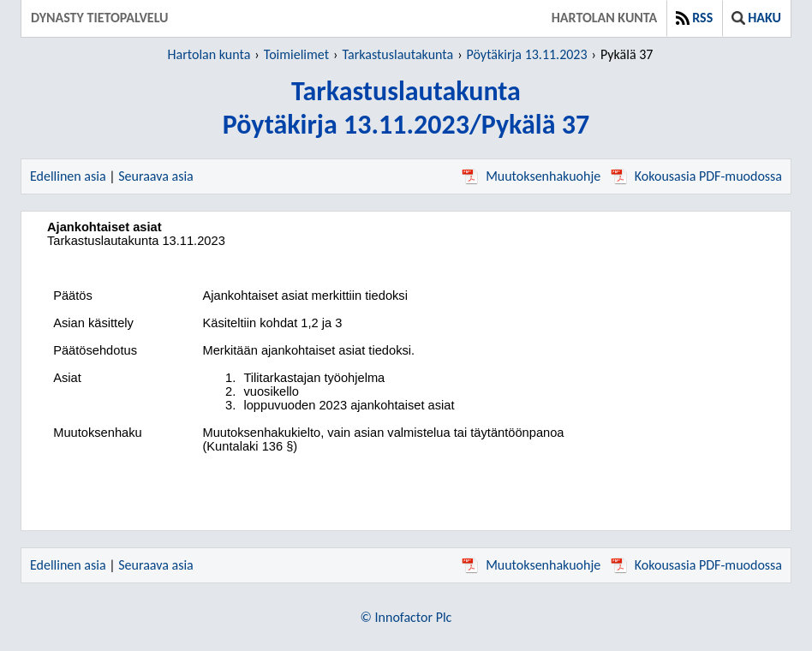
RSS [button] (694, 18)
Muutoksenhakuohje (531, 176)
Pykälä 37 (627, 54)
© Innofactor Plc (406, 617)
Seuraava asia (156, 176)
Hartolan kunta (604, 18)
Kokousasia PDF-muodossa (696, 176)
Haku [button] (756, 18)
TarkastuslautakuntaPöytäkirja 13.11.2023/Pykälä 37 (406, 108)
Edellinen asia (68, 176)
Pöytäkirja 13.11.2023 (527, 54)
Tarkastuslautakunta (397, 54)
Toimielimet (296, 54)
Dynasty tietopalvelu (100, 18)
